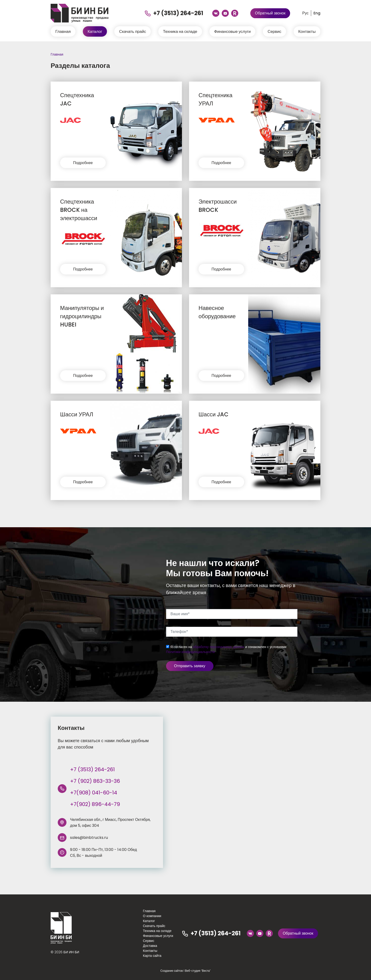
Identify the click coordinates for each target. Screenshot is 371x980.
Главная (63, 31)
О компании (152, 916)
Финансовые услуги (232, 31)
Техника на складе (180, 31)
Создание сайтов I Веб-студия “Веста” (185, 971)
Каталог (95, 31)
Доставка (150, 946)
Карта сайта (152, 956)
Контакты (307, 31)
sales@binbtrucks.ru (89, 838)
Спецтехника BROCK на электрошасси (79, 210)
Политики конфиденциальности (190, 652)
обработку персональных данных (219, 647)
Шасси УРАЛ (77, 414)
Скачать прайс (132, 31)
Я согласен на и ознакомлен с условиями (226, 649)
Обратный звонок (270, 13)
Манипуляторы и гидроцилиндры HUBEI (82, 316)
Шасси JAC (214, 414)
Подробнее (83, 163)
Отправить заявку (190, 666)
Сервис (274, 31)
